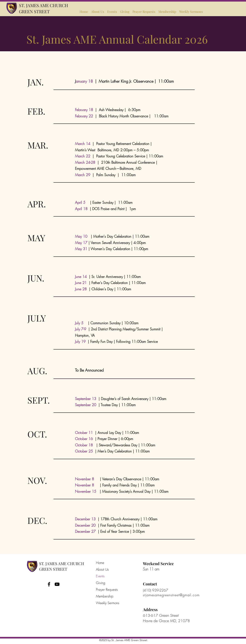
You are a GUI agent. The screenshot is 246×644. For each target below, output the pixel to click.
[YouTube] (57, 584)
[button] (112, 10)
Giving (101, 583)
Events (100, 576)
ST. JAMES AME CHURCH (44, 5)
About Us (102, 569)
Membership (105, 596)
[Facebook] (49, 584)
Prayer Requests (107, 589)
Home (100, 563)
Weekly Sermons (107, 603)
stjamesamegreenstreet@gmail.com (171, 595)
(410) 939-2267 (155, 590)
